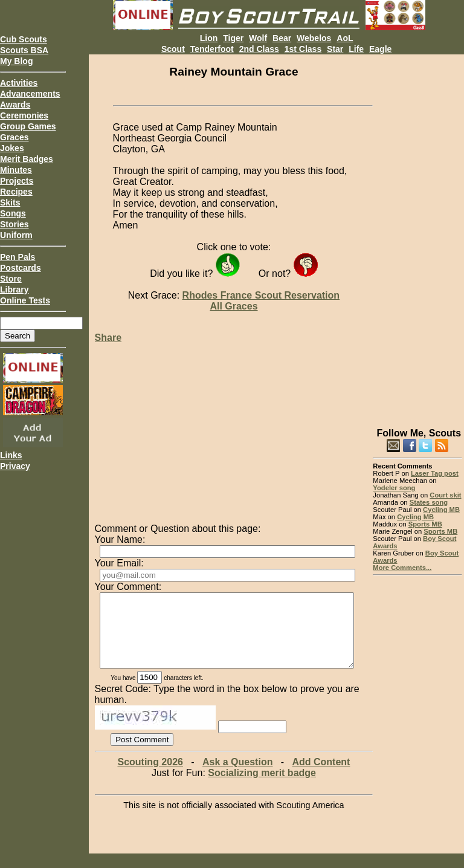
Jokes (12, 148)
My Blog (16, 61)
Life (356, 49)
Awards (15, 105)
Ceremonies (24, 115)
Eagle (380, 49)
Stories (14, 224)
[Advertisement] (417, 236)
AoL (345, 38)
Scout (173, 49)
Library (14, 290)
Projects (17, 181)
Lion (209, 38)
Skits (10, 202)
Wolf (258, 38)
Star (335, 49)
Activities (19, 83)
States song (429, 502)
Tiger (233, 38)
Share (108, 338)
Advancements (30, 94)
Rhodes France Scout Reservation (261, 295)
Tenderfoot (212, 49)
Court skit (445, 495)
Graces (14, 137)
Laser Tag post (435, 473)
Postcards (21, 268)
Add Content (321, 776)
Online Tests (25, 300)
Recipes (16, 192)
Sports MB (425, 524)
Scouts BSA (24, 50)
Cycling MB (441, 510)
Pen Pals (18, 257)
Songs (13, 213)
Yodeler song (394, 488)
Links (11, 455)
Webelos (314, 38)
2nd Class (259, 49)
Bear (282, 38)
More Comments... (402, 568)
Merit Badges (27, 159)
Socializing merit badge (262, 787)
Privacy (15, 466)
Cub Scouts (24, 39)
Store (11, 279)
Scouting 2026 (150, 776)
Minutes (16, 170)
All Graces (234, 306)
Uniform (16, 235)
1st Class (303, 49)
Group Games (28, 126)
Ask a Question (237, 776)
